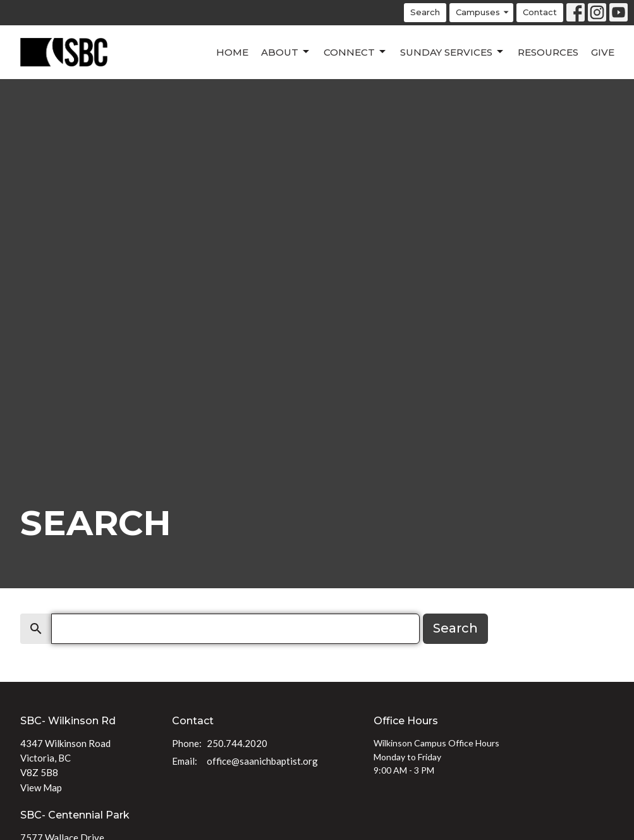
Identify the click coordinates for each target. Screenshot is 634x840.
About (286, 52)
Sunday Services (453, 52)
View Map (41, 787)
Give (603, 52)
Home (232, 52)
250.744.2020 (237, 743)
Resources (548, 52)
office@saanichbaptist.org (262, 761)
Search (425, 12)
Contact (540, 12)
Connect (356, 52)
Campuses (483, 12)
